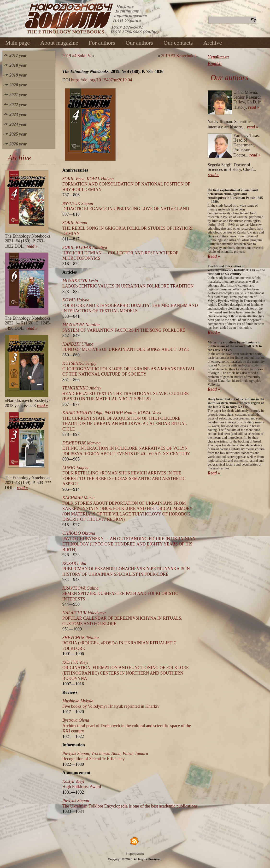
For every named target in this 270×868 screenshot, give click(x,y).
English (215, 64)
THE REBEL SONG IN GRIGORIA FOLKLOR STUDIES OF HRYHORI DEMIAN (127, 228)
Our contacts (178, 43)
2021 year (18, 95)
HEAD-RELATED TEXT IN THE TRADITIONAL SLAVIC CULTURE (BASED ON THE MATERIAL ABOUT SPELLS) (126, 393)
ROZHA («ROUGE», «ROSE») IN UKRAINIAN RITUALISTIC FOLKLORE (119, 643)
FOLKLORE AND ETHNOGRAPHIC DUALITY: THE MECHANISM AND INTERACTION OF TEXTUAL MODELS (130, 305)
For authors (102, 43)
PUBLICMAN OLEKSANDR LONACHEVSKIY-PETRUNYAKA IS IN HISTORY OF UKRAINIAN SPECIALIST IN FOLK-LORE (126, 569)
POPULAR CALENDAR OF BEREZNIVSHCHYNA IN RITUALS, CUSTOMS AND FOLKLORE (122, 618)
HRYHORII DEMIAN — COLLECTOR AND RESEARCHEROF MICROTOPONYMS (120, 253)
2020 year (18, 85)
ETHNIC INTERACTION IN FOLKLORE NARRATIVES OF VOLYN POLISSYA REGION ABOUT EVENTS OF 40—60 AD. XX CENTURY (126, 448)
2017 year (18, 55)
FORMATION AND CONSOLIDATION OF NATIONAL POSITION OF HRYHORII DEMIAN (126, 184)
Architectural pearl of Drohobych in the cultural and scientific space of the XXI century (127, 726)
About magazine (59, 43)
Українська (218, 57)
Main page (18, 43)
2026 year (18, 144)
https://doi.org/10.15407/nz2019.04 (102, 80)
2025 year (18, 134)
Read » (214, 256)
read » (32, 246)
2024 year (18, 124)
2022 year (18, 105)
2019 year (18, 75)
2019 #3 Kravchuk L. (180, 56)
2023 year (18, 114)
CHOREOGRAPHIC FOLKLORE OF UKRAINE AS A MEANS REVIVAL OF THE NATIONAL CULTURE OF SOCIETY (129, 369)
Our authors (139, 43)
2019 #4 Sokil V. (77, 56)
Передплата (135, 854)
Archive (213, 43)
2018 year (18, 65)
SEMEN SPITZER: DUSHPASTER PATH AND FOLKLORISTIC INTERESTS (120, 594)
